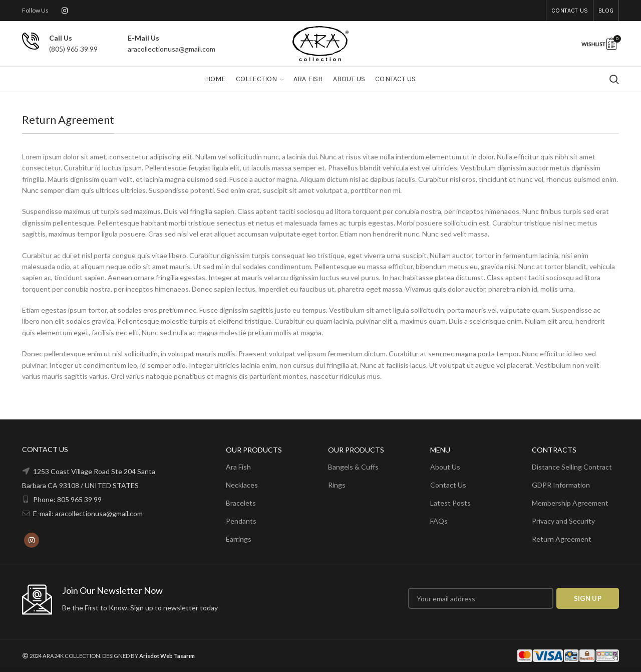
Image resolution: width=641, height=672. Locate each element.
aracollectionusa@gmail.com (172, 49)
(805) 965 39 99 (73, 49)
